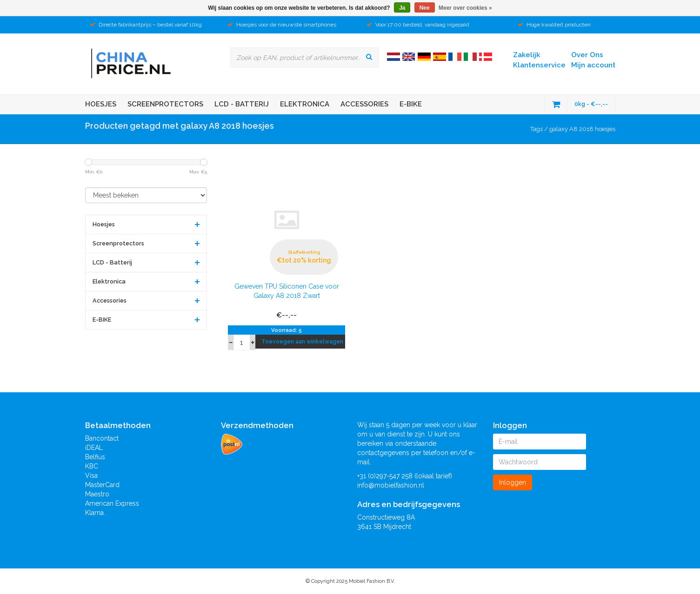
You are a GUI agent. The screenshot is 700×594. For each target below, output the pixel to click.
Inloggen (513, 482)
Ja (402, 8)
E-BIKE (411, 104)
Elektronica (305, 104)
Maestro (97, 494)
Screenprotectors (165, 104)
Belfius (95, 457)
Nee (425, 8)
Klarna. (95, 513)
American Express (112, 503)
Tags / (540, 129)
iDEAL (94, 448)
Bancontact (102, 438)
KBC (92, 466)
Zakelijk (527, 55)
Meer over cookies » (465, 8)
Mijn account (593, 65)
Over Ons (587, 55)
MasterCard (102, 485)
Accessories (364, 104)
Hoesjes (101, 104)
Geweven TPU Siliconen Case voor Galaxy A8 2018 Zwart (287, 291)
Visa (91, 475)
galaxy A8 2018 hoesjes (582, 129)
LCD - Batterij (242, 104)
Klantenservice (539, 65)
